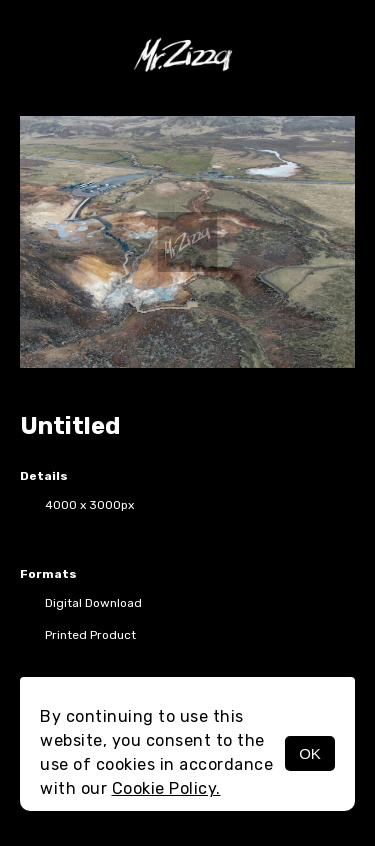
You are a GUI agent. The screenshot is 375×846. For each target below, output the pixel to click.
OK (310, 753)
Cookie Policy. (166, 788)
